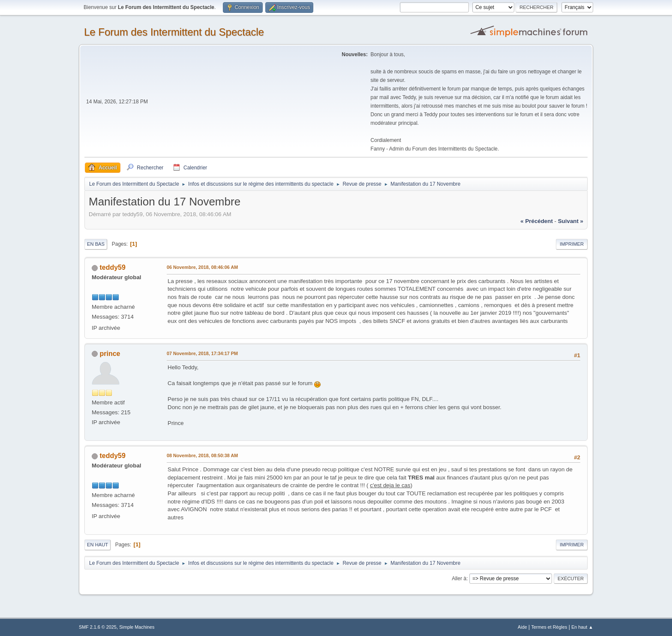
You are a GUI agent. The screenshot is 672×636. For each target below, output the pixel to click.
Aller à (459, 579)
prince (110, 354)
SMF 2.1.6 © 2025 (98, 627)
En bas (96, 244)
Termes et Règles (549, 627)
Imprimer (572, 244)
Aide (522, 627)
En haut (97, 545)
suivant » (571, 221)
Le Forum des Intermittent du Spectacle (174, 32)
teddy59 (112, 267)
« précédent (537, 221)
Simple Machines (137, 627)
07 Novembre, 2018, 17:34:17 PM (202, 353)
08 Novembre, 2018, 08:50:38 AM (202, 455)
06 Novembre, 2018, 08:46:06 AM (202, 267)
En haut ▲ (582, 627)
